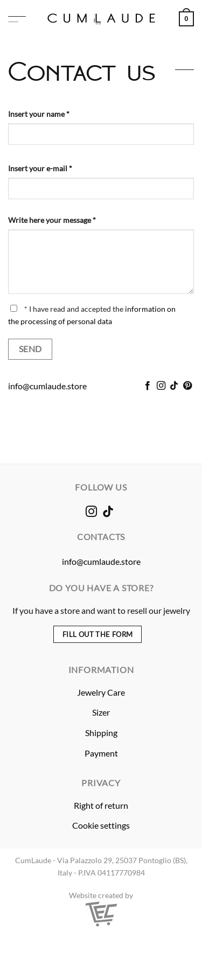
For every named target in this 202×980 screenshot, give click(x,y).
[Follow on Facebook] (148, 386)
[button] (17, 19)
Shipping (101, 733)
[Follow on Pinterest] (187, 386)
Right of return (101, 805)
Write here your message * (52, 220)
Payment (101, 753)
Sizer (101, 712)
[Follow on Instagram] (161, 386)
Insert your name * (39, 114)
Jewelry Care (101, 692)
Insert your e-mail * (40, 168)
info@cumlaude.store (47, 386)
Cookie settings (101, 825)
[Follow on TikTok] (174, 386)
